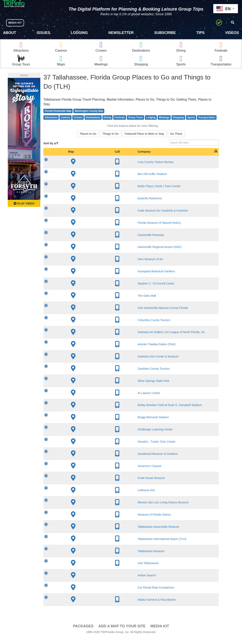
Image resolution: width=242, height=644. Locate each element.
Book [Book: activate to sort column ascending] (193, 157)
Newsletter (121, 33)
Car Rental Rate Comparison (86, 593)
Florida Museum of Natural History (89, 228)
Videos (232, 33)
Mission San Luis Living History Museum (93, 508)
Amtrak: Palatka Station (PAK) (87, 350)
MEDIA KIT (17, 23)
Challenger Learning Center (85, 435)
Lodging (79, 33)
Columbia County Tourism (84, 326)
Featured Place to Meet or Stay (144, 140)
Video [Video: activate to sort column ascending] (177, 157)
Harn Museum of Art (81, 265)
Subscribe (165, 33)
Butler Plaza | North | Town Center (89, 192)
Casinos (65, 123)
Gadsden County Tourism (84, 374)
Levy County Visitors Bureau (86, 168)
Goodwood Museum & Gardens (88, 459)
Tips (200, 33)
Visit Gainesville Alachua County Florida (93, 314)
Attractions (51, 123)
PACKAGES (83, 632)
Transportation (207, 123)
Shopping (178, 123)
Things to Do (111, 140)
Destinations (93, 123)
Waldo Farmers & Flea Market (87, 605)
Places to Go (88, 140)
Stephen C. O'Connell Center (86, 289)
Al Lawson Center (79, 399)
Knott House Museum (82, 484)
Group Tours (135, 123)
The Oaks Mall (77, 301)
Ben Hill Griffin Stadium (82, 180)
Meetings (164, 123)
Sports (191, 123)
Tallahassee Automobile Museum (89, 532)
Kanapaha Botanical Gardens (86, 277)
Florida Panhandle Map (58, 117)
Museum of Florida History (84, 520)
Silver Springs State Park (84, 387)
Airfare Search (77, 581)
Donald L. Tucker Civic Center (87, 447)
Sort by (51, 149)
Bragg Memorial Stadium (84, 423)
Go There (176, 140)
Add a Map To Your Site (122, 632)
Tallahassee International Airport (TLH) (92, 545)
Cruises (78, 123)
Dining (107, 123)
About (10, 33)
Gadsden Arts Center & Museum (88, 362)
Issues (43, 33)
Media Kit (160, 632)
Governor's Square (80, 472)
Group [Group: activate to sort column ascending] (208, 157)
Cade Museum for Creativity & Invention (93, 216)
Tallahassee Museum (81, 557)
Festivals (120, 123)
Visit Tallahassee (78, 569)
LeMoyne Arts (77, 496)
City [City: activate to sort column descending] (126, 157)
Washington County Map (89, 117)
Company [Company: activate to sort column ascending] (74, 157)
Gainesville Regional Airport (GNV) (90, 253)
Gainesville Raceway (81, 241)
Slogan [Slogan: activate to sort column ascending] (161, 157)
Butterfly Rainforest (80, 204)
